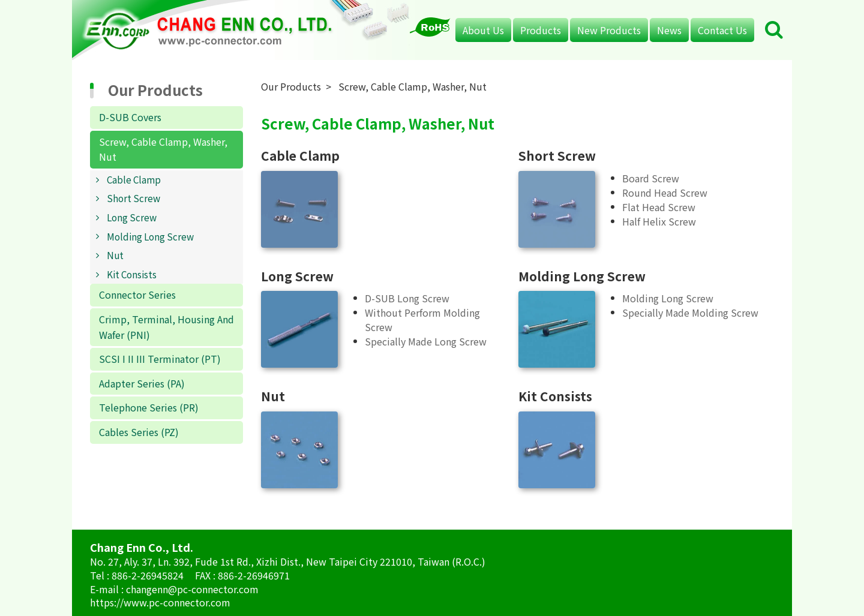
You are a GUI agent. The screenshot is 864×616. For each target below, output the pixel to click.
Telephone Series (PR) (149, 407)
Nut (115, 255)
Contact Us (722, 30)
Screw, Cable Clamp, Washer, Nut (163, 149)
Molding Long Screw (150, 236)
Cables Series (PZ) (139, 432)
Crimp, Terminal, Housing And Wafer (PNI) (166, 327)
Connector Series (137, 295)
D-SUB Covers (130, 117)
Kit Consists (132, 274)
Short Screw (133, 198)
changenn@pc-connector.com (192, 589)
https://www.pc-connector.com (160, 602)
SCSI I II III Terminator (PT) (160, 359)
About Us (483, 30)
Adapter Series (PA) (142, 383)
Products (541, 30)
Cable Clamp (134, 179)
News (669, 30)
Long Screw (132, 217)
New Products (609, 30)
